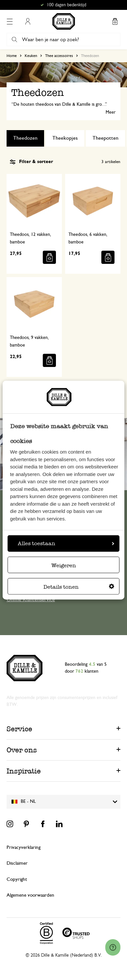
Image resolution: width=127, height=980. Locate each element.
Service (19, 729)
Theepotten (105, 138)
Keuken (31, 56)
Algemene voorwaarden (30, 895)
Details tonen (79, 587)
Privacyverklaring (24, 847)
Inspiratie (24, 771)
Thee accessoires (59, 56)
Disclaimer (17, 863)
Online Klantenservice (31, 600)
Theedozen (25, 138)
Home (12, 56)
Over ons (22, 750)
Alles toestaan (66, 543)
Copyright (17, 879)
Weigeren (64, 565)
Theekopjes (65, 138)
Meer (111, 112)
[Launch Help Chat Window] (113, 947)
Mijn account (28, 21)
